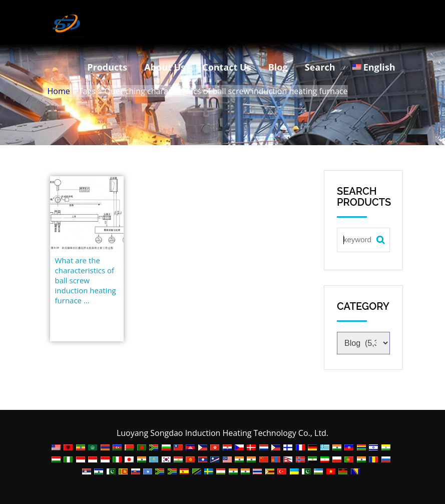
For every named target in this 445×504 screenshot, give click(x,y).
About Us (165, 67)
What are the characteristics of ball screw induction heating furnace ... (86, 280)
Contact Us (227, 67)
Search (320, 67)
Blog (278, 67)
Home (59, 91)
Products (107, 67)
